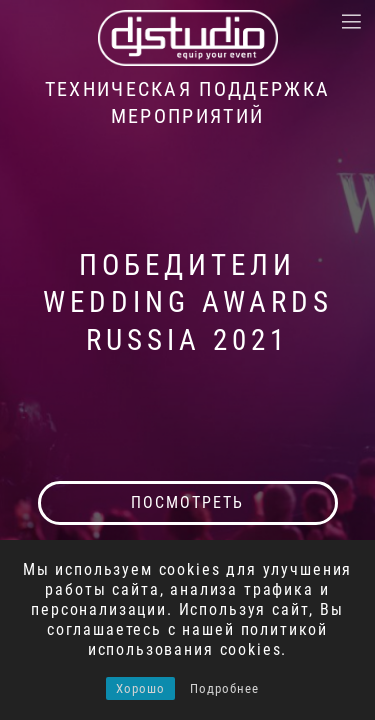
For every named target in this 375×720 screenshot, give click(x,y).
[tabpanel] (187, 360)
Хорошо (140, 688)
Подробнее (224, 688)
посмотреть (187, 502)
